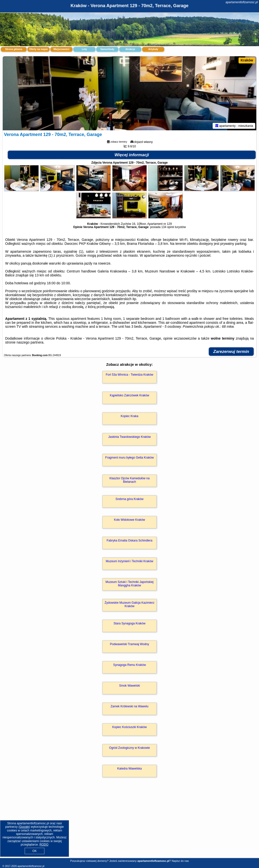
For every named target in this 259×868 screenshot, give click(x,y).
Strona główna (14, 49)
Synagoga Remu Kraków (130, 665)
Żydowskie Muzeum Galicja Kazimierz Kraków (129, 604)
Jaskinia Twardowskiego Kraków (130, 437)
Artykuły (153, 49)
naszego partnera (30, 342)
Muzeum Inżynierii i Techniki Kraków (130, 561)
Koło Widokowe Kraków (129, 520)
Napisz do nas (180, 861)
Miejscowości (61, 49)
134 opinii (168, 227)
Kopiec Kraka (129, 416)
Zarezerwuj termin (231, 352)
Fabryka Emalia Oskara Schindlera (129, 540)
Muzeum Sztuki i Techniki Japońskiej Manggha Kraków (130, 584)
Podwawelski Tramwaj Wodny (130, 644)
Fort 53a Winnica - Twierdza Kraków (130, 375)
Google (24, 827)
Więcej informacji (132, 155)
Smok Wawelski (129, 686)
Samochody (107, 49)
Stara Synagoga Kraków (129, 623)
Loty (84, 49)
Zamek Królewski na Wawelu (129, 706)
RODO (44, 845)
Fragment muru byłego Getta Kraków (130, 458)
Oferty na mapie (38, 49)
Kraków (247, 60)
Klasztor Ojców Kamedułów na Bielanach (130, 480)
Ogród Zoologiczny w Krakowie (129, 748)
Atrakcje (130, 49)
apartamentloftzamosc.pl (242, 2)
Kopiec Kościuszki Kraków (129, 727)
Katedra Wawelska (129, 769)
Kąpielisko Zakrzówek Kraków (129, 395)
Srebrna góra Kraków (129, 499)
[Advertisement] (129, 823)
